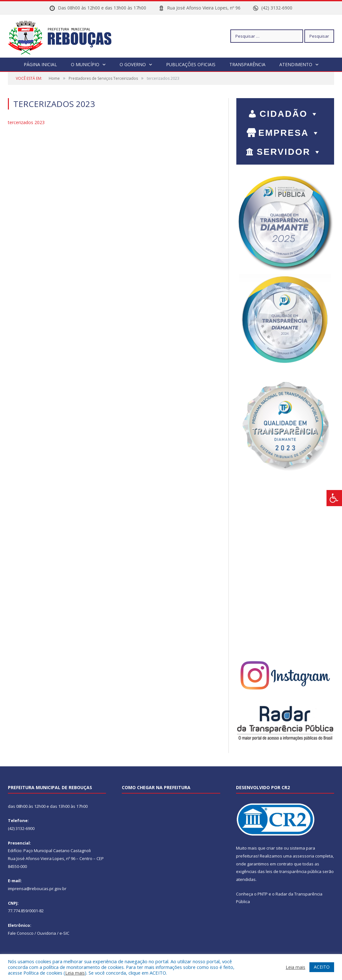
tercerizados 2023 (26, 122)
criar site (275, 848)
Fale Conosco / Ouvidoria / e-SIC (39, 933)
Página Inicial (40, 64)
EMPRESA (289, 132)
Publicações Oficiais (191, 64)
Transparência (247, 64)
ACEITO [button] (322, 967)
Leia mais (75, 973)
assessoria (303, 856)
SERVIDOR (289, 151)
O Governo (133, 64)
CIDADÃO (289, 113)
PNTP (263, 894)
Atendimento (296, 64)
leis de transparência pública (294, 871)
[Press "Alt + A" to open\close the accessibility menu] (334, 498)
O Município (85, 64)
